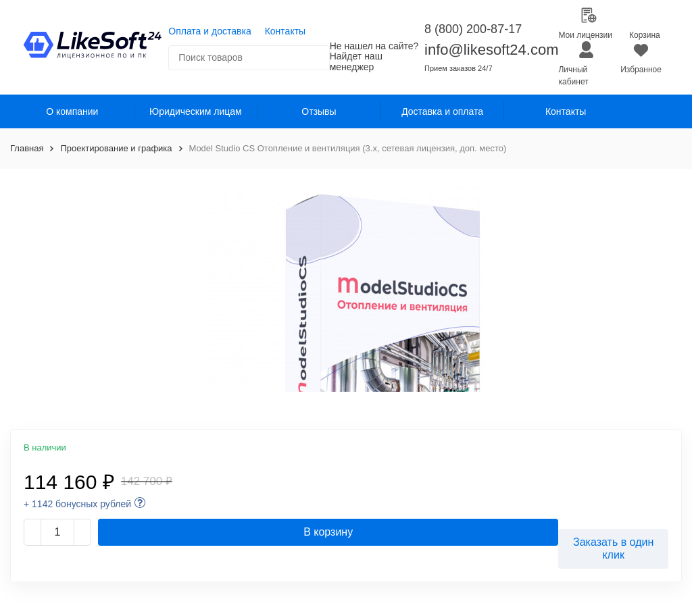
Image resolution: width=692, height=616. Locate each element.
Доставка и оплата (442, 111)
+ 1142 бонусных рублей (77, 504)
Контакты (285, 31)
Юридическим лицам (196, 111)
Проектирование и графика (116, 148)
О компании (72, 111)
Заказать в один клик (613, 548)
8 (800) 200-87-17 (473, 29)
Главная (27, 148)
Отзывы (319, 111)
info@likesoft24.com (491, 50)
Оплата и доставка (209, 31)
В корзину (328, 532)
